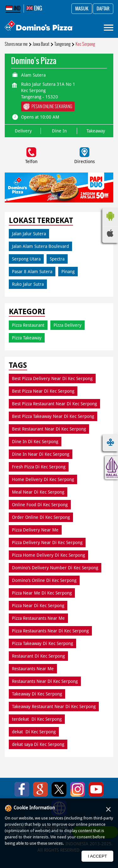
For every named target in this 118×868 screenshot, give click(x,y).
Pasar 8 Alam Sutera (32, 272)
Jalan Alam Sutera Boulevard (40, 246)
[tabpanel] (59, 188)
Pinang (68, 272)
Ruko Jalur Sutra (28, 284)
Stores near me (16, 44)
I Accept (97, 856)
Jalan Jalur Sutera (29, 234)
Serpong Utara (26, 259)
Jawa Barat (41, 44)
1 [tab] (59, 195)
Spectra (57, 259)
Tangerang (62, 44)
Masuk (82, 9)
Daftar (103, 9)
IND (13, 8)
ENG (34, 8)
